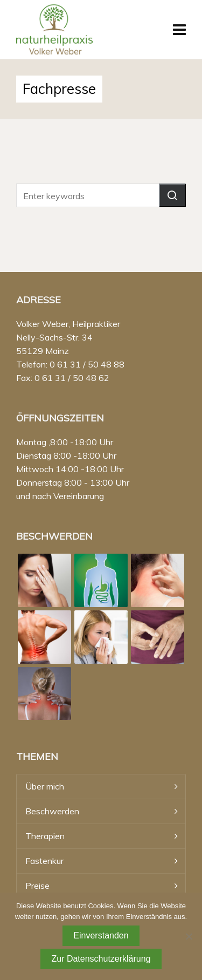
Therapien (45, 836)
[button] (172, 195)
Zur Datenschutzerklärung (101, 959)
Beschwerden (52, 811)
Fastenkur (44, 861)
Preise (37, 886)
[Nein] (189, 936)
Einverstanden (101, 935)
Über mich (45, 786)
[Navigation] (179, 30)
